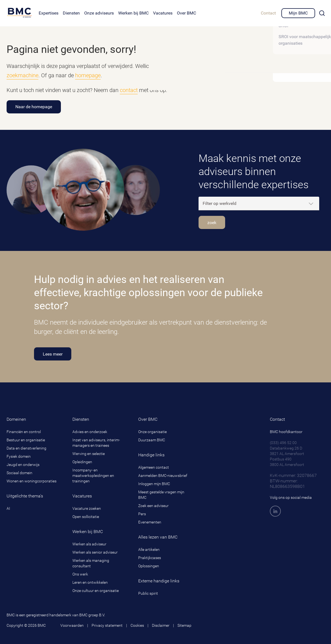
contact (129, 90)
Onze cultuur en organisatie (96, 591)
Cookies (137, 625)
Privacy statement (107, 625)
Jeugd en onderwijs (23, 465)
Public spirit (148, 593)
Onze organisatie (152, 432)
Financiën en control (24, 432)
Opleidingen (82, 462)
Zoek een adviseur (153, 506)
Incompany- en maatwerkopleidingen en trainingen (93, 476)
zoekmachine (22, 75)
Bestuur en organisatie (26, 440)
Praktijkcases (150, 558)
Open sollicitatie (86, 517)
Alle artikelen (149, 549)
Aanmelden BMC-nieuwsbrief (163, 476)
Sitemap (184, 625)
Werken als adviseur (89, 544)
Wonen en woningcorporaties (32, 481)
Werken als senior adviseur (95, 552)
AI (8, 508)
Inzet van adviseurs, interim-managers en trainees (96, 443)
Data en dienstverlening (26, 448)
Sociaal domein (19, 473)
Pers (142, 514)
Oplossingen (149, 566)
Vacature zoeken (87, 508)
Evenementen (150, 522)
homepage (88, 75)
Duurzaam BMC (152, 440)
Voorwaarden (72, 625)
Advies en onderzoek (90, 432)
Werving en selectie (89, 454)
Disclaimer (161, 625)
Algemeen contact (154, 467)
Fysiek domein (19, 456)
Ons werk (80, 574)
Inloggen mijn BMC (154, 484)
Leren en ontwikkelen (90, 582)
